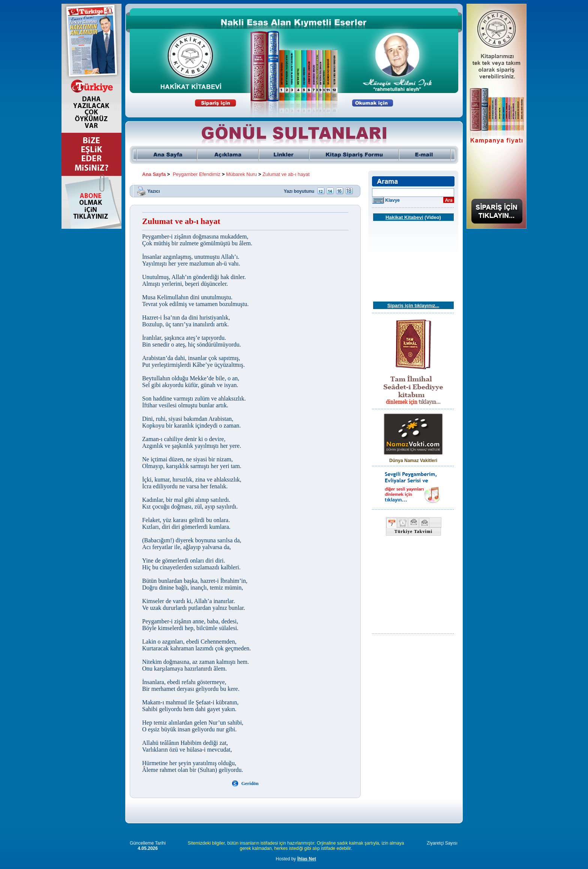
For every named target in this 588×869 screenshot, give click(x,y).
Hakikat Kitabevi (404, 217)
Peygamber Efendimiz (197, 174)
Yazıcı (154, 191)
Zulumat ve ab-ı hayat (286, 174)
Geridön (250, 783)
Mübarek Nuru (241, 174)
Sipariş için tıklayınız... (413, 305)
